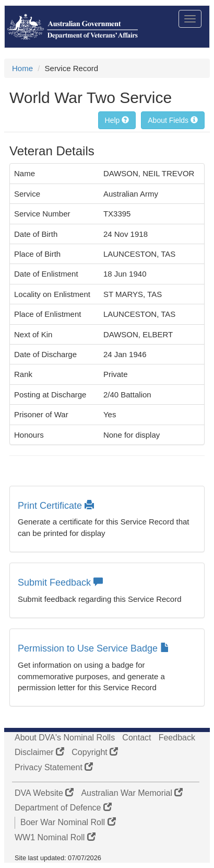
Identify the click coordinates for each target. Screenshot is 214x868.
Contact (136, 738)
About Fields (173, 120)
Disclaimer (39, 752)
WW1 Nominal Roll (55, 837)
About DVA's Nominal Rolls (65, 738)
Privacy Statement (54, 767)
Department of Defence (63, 808)
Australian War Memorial (132, 793)
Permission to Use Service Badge (94, 648)
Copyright (95, 752)
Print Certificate (56, 506)
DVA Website (44, 793)
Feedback (177, 738)
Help (117, 120)
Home (22, 68)
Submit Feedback (60, 583)
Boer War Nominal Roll (68, 822)
